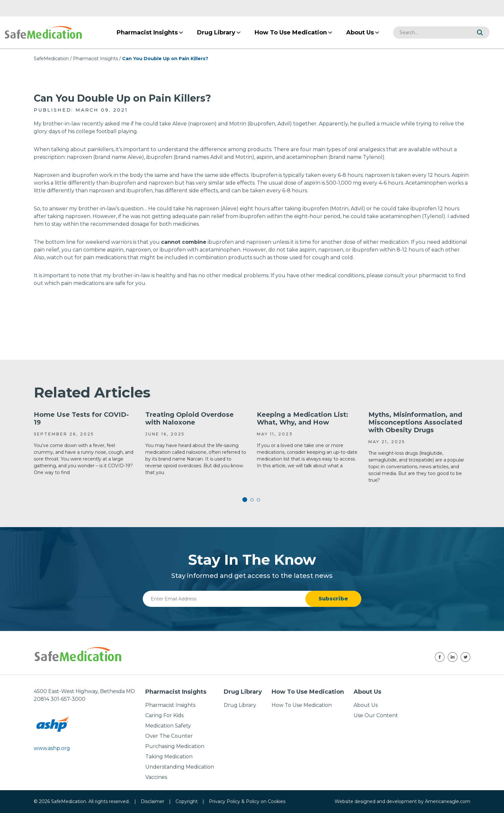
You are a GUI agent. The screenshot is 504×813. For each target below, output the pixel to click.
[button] (480, 32)
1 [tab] (246, 500)
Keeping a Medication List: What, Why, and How (302, 418)
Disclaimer (153, 801)
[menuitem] (147, 32)
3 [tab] (258, 500)
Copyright (187, 801)
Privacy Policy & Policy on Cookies (247, 801)
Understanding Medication (180, 767)
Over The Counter (169, 736)
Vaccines (156, 777)
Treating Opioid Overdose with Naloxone (189, 418)
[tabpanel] (85, 443)
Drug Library (240, 705)
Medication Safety (168, 726)
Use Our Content (376, 715)
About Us (366, 705)
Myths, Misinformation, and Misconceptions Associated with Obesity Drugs (415, 422)
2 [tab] (252, 500)
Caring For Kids (164, 715)
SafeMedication (51, 59)
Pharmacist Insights (95, 59)
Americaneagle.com (448, 801)
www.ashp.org (52, 748)
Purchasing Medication (175, 746)
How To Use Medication (302, 705)
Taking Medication (169, 757)
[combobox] (432, 32)
